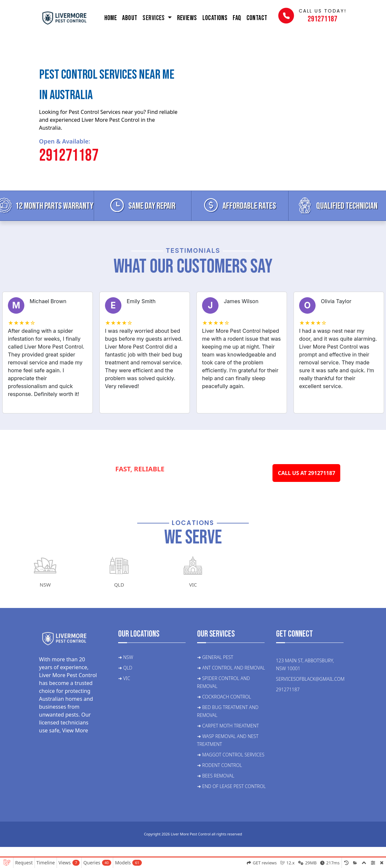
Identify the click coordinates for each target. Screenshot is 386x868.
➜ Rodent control (220, 765)
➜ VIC (124, 678)
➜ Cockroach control (224, 697)
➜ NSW (126, 657)
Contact (257, 18)
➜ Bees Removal (216, 776)
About (130, 18)
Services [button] (154, 18)
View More (75, 730)
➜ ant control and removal (231, 668)
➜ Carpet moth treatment (228, 726)
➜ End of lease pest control (232, 786)
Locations (215, 18)
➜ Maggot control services (231, 755)
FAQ (237, 18)
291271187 (69, 156)
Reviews (187, 18)
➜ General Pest (215, 657)
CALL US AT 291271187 (306, 473)
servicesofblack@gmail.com (310, 679)
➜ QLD (125, 668)
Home (111, 18)
